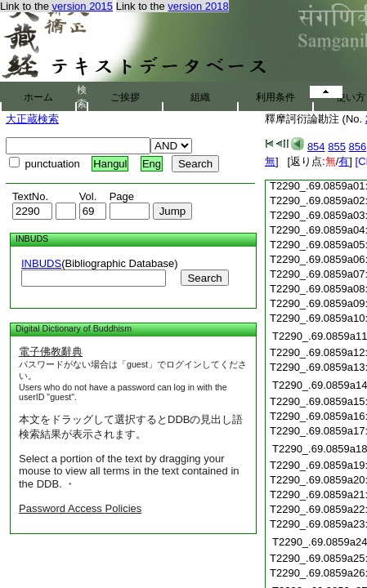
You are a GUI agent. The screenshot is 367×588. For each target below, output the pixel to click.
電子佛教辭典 (51, 352)
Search (204, 278)
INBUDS (41, 263)
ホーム (38, 97)
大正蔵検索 (32, 119)
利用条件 (275, 97)
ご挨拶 (125, 97)
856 (358, 147)
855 (337, 147)
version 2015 (83, 6)
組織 (200, 97)
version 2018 (198, 6)
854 (316, 147)
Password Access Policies (80, 508)
